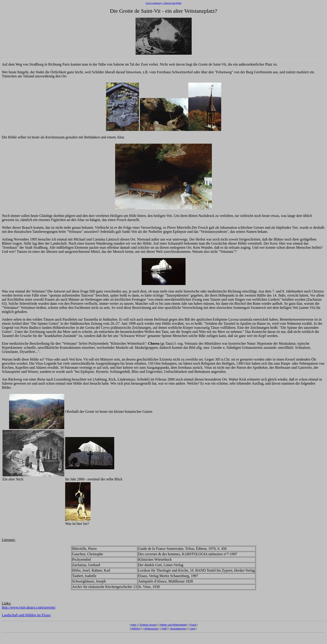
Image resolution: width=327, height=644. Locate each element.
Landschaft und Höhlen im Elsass (26, 615)
